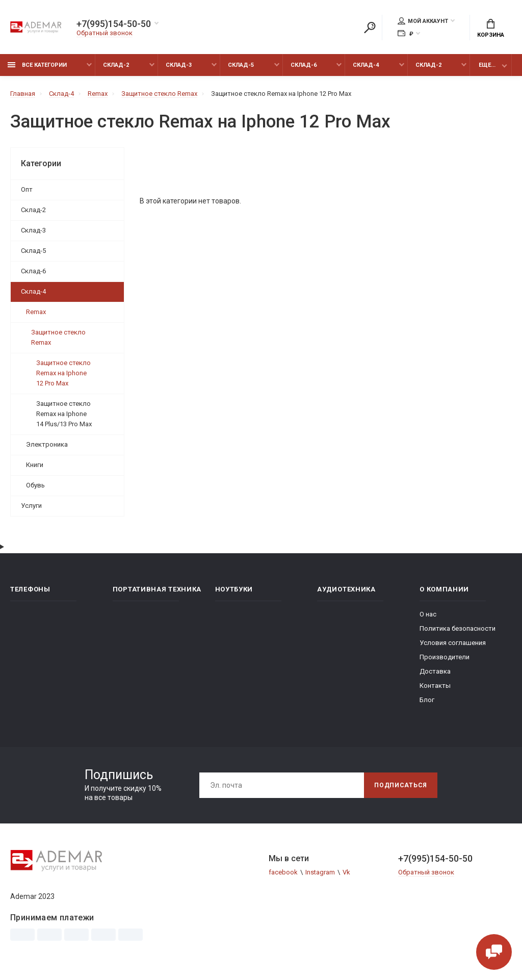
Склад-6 (304, 65)
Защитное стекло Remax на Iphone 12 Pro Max (63, 373)
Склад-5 (241, 65)
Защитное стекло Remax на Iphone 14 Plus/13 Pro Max (64, 414)
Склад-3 (179, 65)
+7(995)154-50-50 (114, 24)
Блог (427, 700)
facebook (283, 872)
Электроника (47, 444)
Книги (35, 465)
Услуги (31, 506)
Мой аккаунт (423, 21)
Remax (36, 312)
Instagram (320, 872)
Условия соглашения (453, 643)
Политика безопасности (458, 628)
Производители (445, 657)
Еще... (487, 65)
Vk (346, 872)
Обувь (35, 485)
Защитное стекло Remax (58, 337)
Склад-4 (366, 65)
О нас (428, 614)
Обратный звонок (105, 33)
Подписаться (401, 785)
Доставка (435, 671)
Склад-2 (116, 65)
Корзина (491, 29)
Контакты (435, 686)
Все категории (37, 65)
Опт (27, 189)
